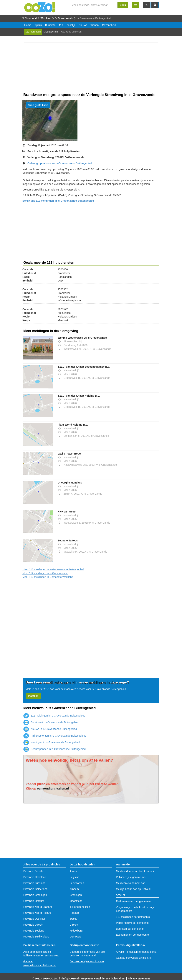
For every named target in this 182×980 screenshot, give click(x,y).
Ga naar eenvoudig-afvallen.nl (133, 958)
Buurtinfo (50, 25)
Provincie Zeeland (34, 931)
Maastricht (76, 901)
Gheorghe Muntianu (70, 483)
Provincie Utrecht (33, 925)
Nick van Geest (67, 512)
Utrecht (74, 925)
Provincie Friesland (34, 883)
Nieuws (83, 25)
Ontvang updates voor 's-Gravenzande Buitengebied (60, 163)
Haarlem (75, 913)
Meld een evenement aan (131, 883)
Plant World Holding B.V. (73, 425)
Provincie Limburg (34, 901)
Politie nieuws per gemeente (132, 923)
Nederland (31, 18)
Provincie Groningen (35, 895)
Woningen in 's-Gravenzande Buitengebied (52, 742)
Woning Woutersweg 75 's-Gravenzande (82, 338)
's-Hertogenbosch (80, 907)
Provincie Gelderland (35, 889)
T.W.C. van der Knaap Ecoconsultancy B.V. (84, 367)
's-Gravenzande (64, 18)
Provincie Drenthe (34, 871)
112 (61, 25)
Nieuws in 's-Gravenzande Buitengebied (50, 729)
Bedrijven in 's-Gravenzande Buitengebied (51, 722)
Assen (73, 871)
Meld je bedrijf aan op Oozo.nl (133, 889)
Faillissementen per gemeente (133, 901)
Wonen (95, 25)
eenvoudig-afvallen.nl (53, 788)
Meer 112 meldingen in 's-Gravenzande (45, 573)
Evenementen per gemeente (132, 935)
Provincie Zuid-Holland (36, 937)
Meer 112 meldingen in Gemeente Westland (48, 577)
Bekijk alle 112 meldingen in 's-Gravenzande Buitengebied (58, 201)
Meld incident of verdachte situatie (136, 871)
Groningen (76, 895)
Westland (46, 18)
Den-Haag (76, 937)
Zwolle (73, 919)
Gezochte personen (71, 32)
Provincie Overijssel (35, 919)
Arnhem (74, 889)
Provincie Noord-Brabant (38, 907)
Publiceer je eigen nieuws (131, 877)
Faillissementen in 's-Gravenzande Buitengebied (55, 736)
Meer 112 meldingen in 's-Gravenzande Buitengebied (53, 569)
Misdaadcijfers (51, 32)
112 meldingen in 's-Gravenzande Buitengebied (54, 716)
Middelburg (76, 931)
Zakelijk (71, 25)
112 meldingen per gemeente (133, 917)
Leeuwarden (77, 883)
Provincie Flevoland (35, 877)
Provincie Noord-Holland (37, 913)
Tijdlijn (38, 25)
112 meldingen (33, 32)
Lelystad (75, 877)
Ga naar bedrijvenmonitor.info (87, 961)
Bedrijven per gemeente (130, 929)
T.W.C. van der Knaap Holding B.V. (79, 396)
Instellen (33, 696)
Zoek (123, 5)
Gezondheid (109, 25)
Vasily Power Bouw (70, 454)
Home (28, 25)
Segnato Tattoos (68, 541)
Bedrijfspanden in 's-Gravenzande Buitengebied (54, 749)
